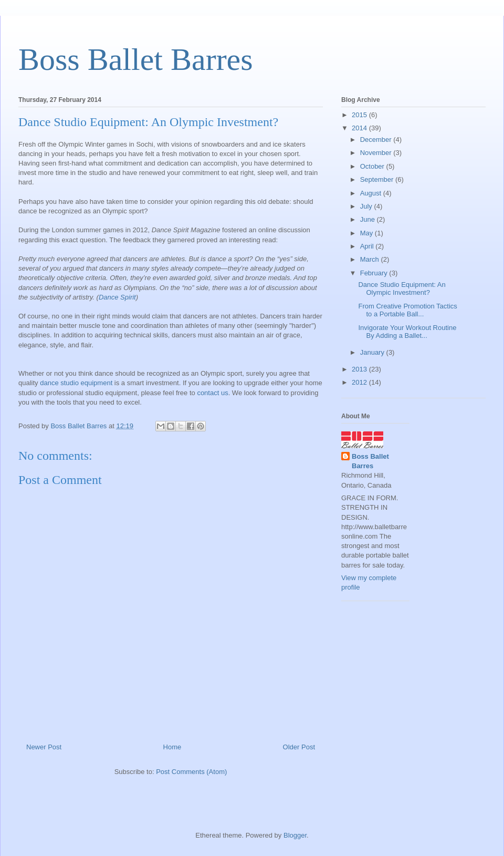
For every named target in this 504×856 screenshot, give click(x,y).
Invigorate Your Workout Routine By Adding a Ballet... (407, 332)
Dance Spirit (117, 297)
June (369, 219)
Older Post (299, 747)
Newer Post (44, 747)
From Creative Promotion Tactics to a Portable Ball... (407, 310)
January (373, 352)
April (368, 246)
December (377, 140)
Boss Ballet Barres (136, 59)
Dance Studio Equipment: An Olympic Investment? (402, 289)
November (377, 153)
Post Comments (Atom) (191, 772)
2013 (360, 369)
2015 (360, 115)
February (375, 273)
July (367, 206)
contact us (212, 393)
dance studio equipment (76, 383)
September (378, 179)
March (371, 259)
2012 (360, 382)
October (373, 166)
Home (172, 747)
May (367, 233)
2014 (360, 128)
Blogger (295, 835)
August (372, 193)
